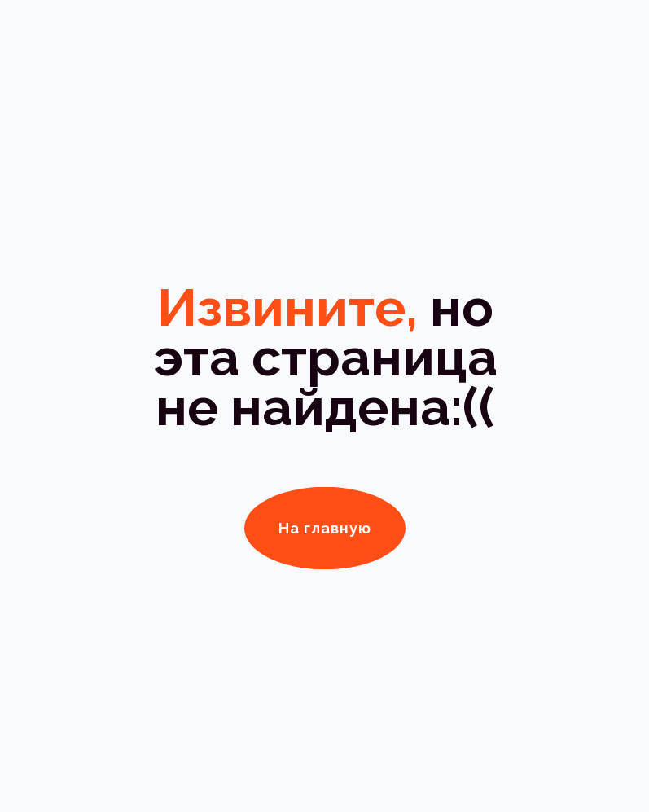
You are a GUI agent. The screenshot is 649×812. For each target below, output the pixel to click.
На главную (325, 528)
